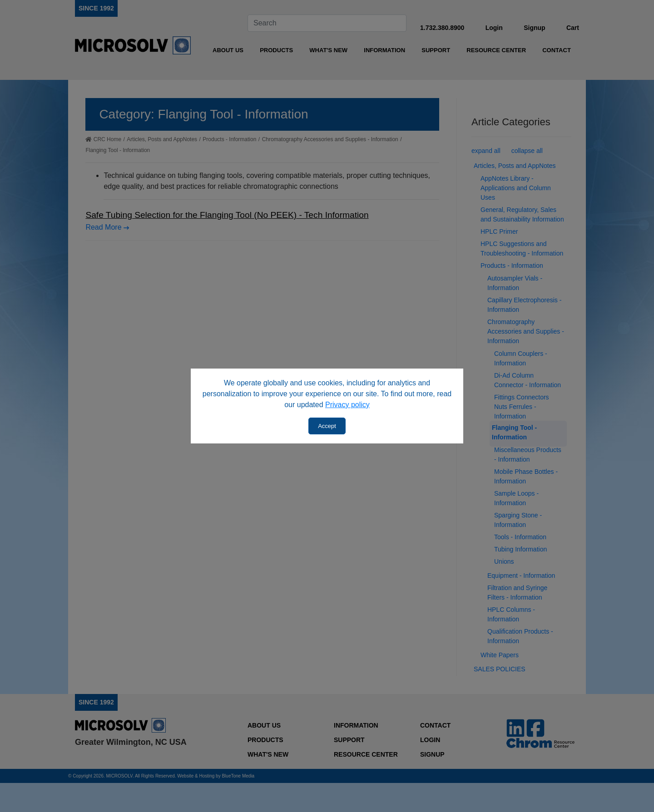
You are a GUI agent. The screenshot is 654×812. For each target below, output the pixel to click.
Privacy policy (347, 405)
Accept (327, 426)
